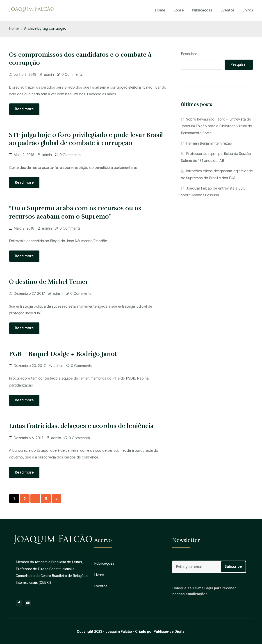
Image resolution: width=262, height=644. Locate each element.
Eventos (228, 10)
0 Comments (72, 75)
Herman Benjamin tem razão (209, 143)
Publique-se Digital (170, 632)
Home (160, 10)
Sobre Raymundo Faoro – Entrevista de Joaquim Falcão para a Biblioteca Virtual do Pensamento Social (216, 126)
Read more (24, 109)
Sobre (179, 10)
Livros (248, 10)
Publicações (202, 10)
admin (49, 75)
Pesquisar (189, 54)
